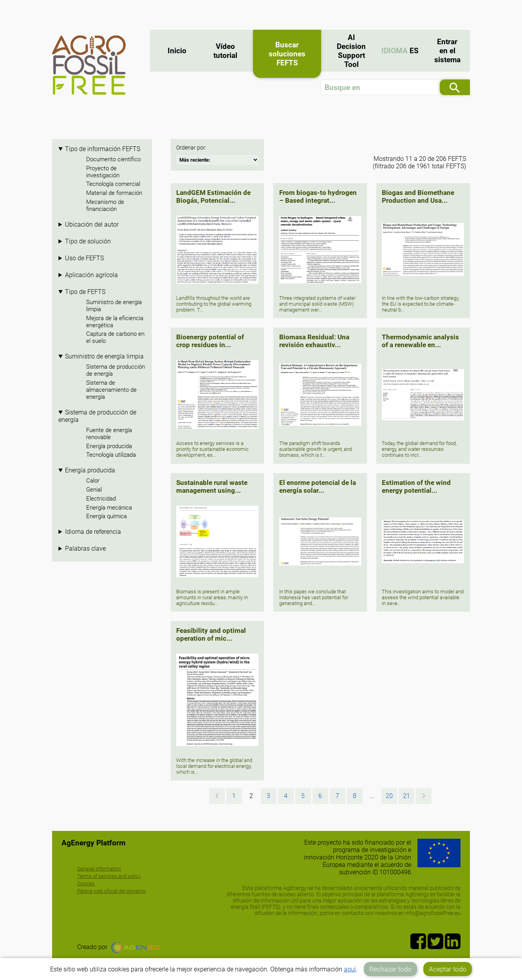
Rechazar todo (390, 969)
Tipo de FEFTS (85, 292)
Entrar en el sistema (447, 51)
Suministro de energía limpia (114, 306)
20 (389, 796)
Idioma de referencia (93, 532)
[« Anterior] (217, 796)
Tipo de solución (88, 241)
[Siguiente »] (424, 796)
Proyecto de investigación (103, 172)
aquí (350, 969)
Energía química (107, 516)
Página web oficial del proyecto (111, 891)
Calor (93, 481)
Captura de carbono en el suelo (115, 337)
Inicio (177, 51)
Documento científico (113, 159)
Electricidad (101, 499)
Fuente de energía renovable (109, 434)
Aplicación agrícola (91, 275)
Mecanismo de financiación (105, 205)
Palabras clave (85, 549)
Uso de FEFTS (84, 258)
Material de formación (114, 193)
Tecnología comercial (113, 184)
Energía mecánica (109, 508)
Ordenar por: (191, 148)
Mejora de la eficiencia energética (115, 322)
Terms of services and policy (109, 876)
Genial (94, 490)
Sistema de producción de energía (116, 370)
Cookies (86, 884)
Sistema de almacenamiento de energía (111, 390)
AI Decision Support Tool (351, 51)
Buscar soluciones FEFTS (287, 54)
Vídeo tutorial (225, 51)
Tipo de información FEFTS (103, 149)
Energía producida (109, 446)
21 (406, 796)
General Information (99, 869)
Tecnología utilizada (111, 455)
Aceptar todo (448, 969)
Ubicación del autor (92, 224)
